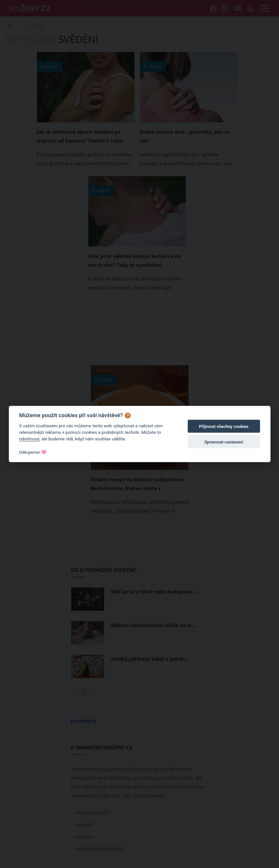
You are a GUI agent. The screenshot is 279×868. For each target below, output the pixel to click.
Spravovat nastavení (224, 442)
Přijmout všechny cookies (224, 426)
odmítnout (29, 439)
